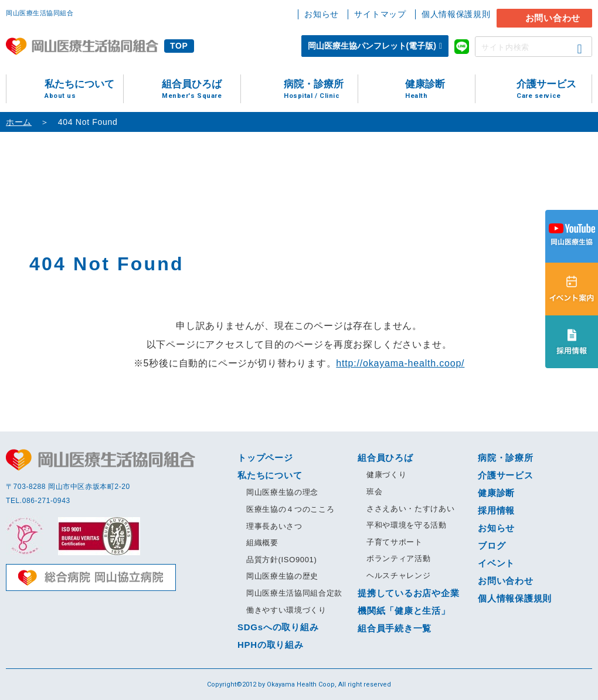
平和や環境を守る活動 (407, 525)
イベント (496, 563)
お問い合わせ (553, 18)
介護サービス (554, 89)
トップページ (265, 458)
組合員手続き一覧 (395, 628)
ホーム (19, 122)
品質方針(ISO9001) (281, 560)
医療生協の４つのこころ (290, 509)
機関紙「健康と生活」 (404, 611)
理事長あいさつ (274, 526)
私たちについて (84, 89)
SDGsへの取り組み (278, 627)
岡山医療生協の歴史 (282, 576)
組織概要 (262, 543)
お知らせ (322, 14)
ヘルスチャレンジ (398, 575)
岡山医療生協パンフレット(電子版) (372, 46)
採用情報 (496, 510)
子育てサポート (395, 542)
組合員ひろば (201, 89)
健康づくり (386, 475)
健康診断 (440, 89)
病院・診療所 (321, 89)
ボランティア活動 (398, 558)
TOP (179, 46)
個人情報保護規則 (456, 14)
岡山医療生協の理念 (282, 492)
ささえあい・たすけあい (410, 509)
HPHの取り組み (271, 645)
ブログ (492, 546)
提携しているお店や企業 (408, 593)
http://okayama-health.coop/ (400, 363)
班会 (374, 492)
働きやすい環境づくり (286, 610)
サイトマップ (380, 14)
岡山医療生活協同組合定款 (294, 593)
